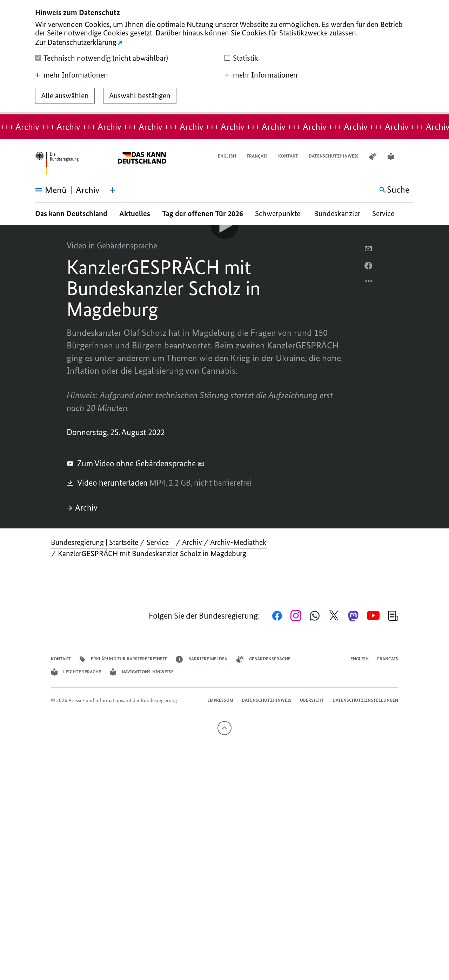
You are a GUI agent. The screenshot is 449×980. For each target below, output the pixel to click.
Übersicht (312, 700)
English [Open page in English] (227, 156)
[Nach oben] (224, 728)
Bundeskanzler (337, 214)
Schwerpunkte (279, 214)
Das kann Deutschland (71, 214)
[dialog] (224, 57)
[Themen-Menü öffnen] (113, 190)
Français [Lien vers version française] (257, 156)
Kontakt (288, 156)
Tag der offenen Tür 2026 (203, 214)
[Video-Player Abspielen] (224, 225)
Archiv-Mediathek (238, 542)
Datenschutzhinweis (334, 156)
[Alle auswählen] (65, 96)
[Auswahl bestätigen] (140, 96)
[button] (409, 156)
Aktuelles (135, 214)
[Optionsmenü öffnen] (369, 283)
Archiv (82, 508)
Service (386, 214)
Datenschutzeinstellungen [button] (365, 700)
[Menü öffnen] (43, 190)
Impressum (221, 700)
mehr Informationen (72, 75)
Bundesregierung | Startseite (95, 542)
